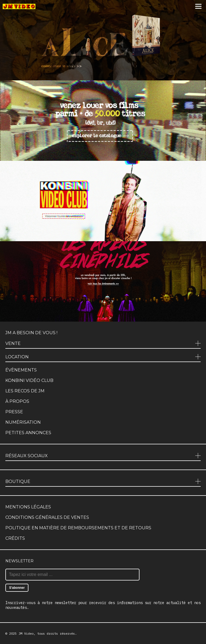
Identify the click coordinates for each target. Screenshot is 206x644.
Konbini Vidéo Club (29, 380)
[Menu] (198, 7)
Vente (13, 343)
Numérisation (23, 422)
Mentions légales (28, 507)
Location (17, 357)
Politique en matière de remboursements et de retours (78, 528)
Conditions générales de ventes (47, 517)
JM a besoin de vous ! (31, 333)
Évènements (21, 370)
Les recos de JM (25, 391)
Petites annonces (28, 433)
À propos (17, 401)
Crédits (15, 538)
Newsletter (19, 561)
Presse (14, 412)
